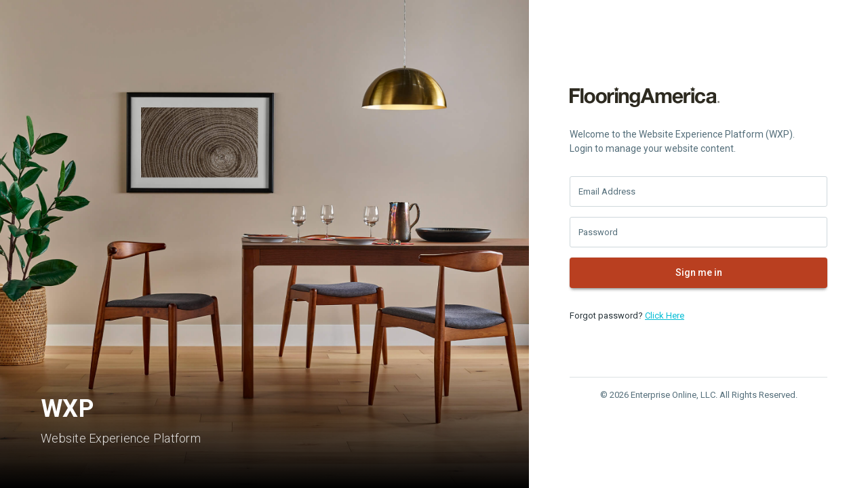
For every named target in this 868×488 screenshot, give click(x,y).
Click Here (665, 316)
